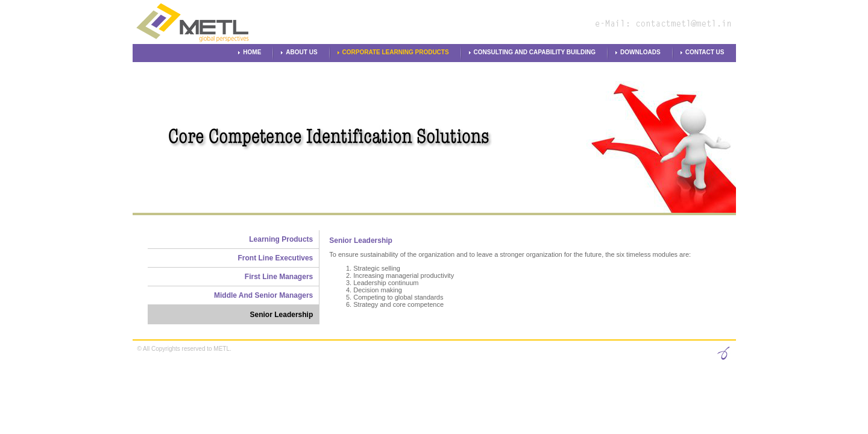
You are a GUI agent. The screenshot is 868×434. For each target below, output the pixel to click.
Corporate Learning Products (396, 52)
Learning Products (281, 239)
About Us (301, 52)
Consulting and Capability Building (535, 52)
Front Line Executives (276, 258)
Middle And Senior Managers (263, 295)
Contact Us (705, 52)
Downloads (640, 52)
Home (252, 52)
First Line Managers (279, 277)
